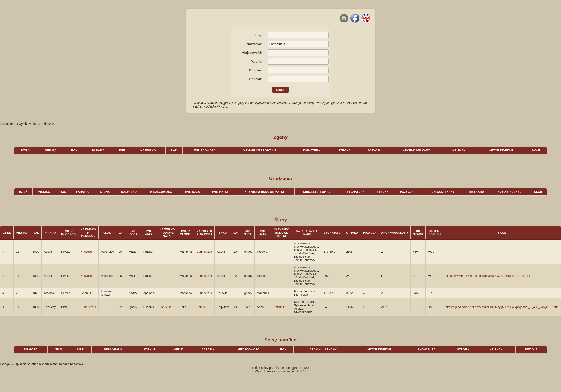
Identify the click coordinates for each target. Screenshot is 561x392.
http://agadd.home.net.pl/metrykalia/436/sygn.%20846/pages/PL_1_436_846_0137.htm (502, 307)
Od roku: (255, 70)
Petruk (201, 307)
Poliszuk (279, 307)
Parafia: (256, 62)
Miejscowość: (252, 53)
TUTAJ (304, 368)
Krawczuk (87, 252)
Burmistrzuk (204, 252)
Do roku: (256, 79)
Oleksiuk (165, 307)
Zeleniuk (86, 293)
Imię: (258, 35)
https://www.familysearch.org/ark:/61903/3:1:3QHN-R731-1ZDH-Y (488, 276)
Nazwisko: (254, 44)
